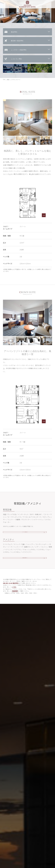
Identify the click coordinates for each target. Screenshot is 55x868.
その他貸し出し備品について (25, 562)
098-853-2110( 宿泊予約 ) (11, 589)
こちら (14, 593)
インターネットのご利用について (25, 534)
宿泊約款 (15, 597)
